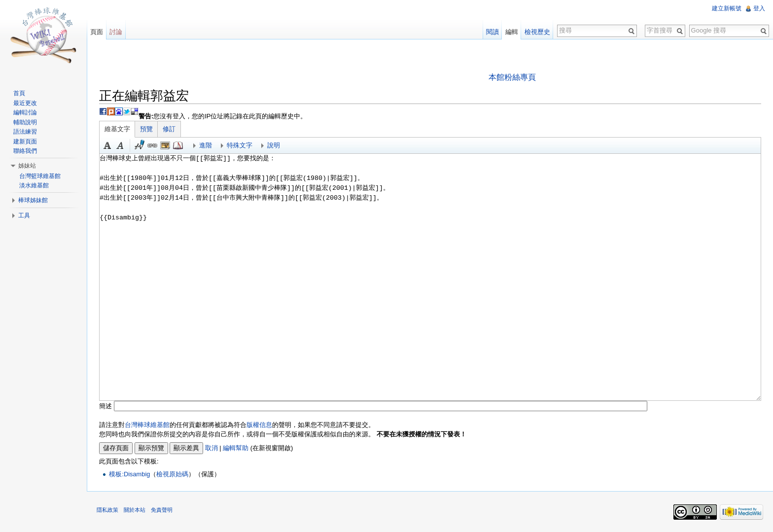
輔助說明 (25, 122)
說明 (274, 145)
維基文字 (117, 129)
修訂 (169, 129)
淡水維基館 (34, 185)
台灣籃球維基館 (40, 176)
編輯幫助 (236, 448)
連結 (152, 145)
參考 (178, 145)
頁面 (97, 32)
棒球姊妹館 (33, 200)
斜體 (120, 145)
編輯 (512, 32)
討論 (116, 32)
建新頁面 (25, 142)
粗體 (107, 145)
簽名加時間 (140, 145)
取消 (211, 448)
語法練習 (25, 132)
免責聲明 (162, 510)
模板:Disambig (129, 474)
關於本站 (135, 510)
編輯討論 (25, 112)
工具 (24, 215)
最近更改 (25, 103)
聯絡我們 (25, 151)
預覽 (146, 129)
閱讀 (492, 32)
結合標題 (165, 145)
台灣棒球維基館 (147, 425)
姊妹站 (27, 166)
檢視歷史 (537, 32)
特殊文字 (240, 145)
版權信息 (259, 425)
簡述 (105, 406)
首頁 (19, 93)
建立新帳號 (727, 8)
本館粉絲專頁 (512, 77)
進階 (206, 145)
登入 (759, 8)
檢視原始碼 (172, 474)
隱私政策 (107, 510)
